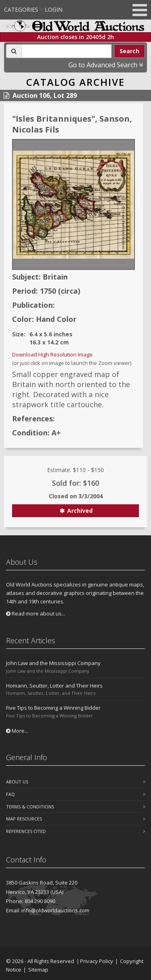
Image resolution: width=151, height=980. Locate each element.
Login (54, 9)
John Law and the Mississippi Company (53, 663)
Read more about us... (36, 613)
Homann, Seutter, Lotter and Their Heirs (54, 686)
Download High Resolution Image (52, 354)
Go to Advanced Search (106, 65)
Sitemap (38, 970)
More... (17, 731)
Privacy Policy (97, 961)
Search (129, 51)
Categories (21, 9)
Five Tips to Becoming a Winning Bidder (53, 708)
